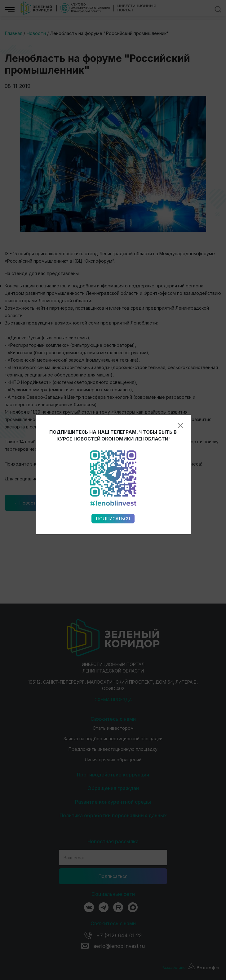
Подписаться (113, 365)
